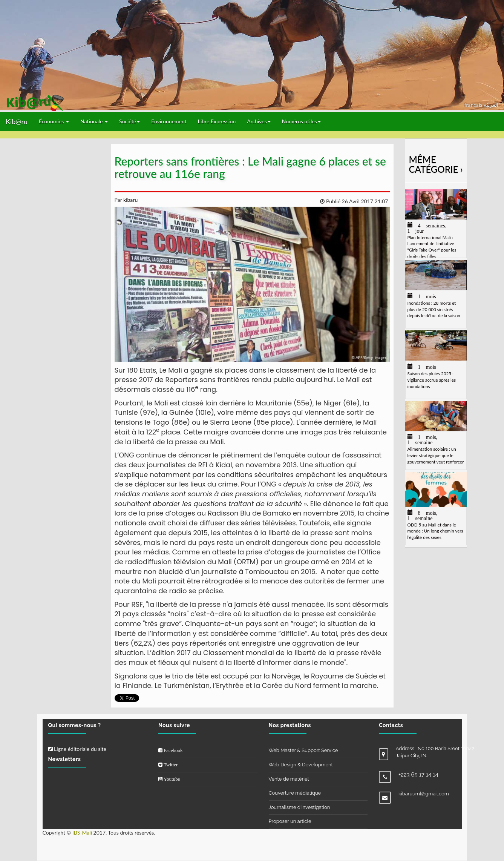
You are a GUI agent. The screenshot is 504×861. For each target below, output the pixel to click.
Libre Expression (217, 121)
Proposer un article (290, 821)
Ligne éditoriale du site (77, 749)
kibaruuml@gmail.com (424, 794)
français (474, 105)
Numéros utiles (301, 121)
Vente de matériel (289, 779)
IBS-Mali (82, 833)
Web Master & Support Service (303, 750)
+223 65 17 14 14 (418, 775)
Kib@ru (17, 121)
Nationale (94, 121)
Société (129, 121)
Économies (54, 121)
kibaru (130, 200)
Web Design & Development (301, 765)
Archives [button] (259, 121)
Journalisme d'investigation (299, 807)
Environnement (169, 121)
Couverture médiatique (295, 793)
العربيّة (491, 105)
